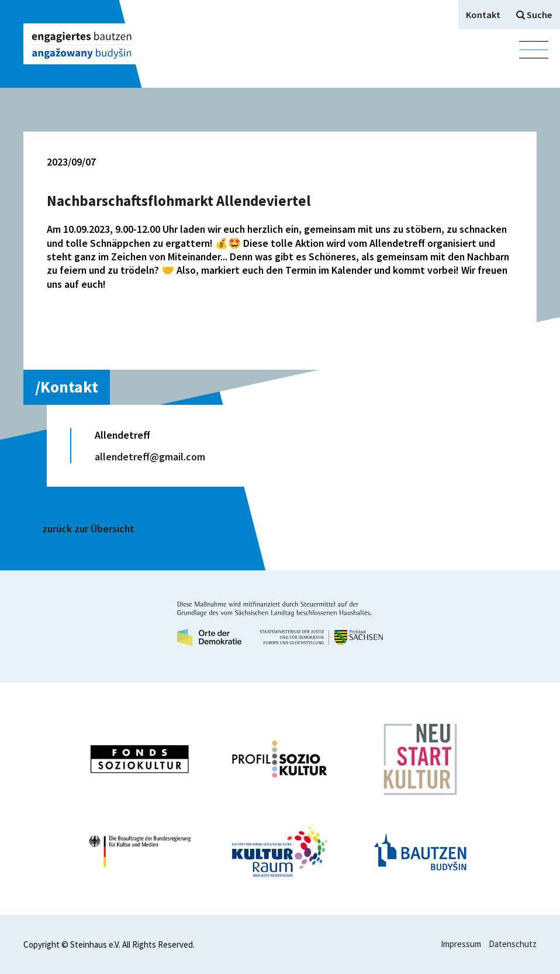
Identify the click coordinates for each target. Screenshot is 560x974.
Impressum (461, 944)
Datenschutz (513, 944)
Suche (534, 15)
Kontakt (483, 15)
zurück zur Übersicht (88, 529)
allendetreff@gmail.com (150, 457)
